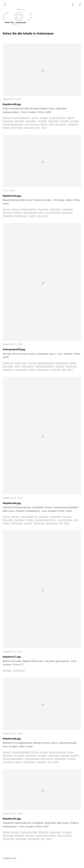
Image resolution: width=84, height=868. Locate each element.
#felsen (71, 118)
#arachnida (8, 363)
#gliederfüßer (28, 366)
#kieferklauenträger (45, 366)
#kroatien (42, 121)
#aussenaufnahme (21, 118)
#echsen (44, 118)
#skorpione (8, 370)
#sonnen (28, 523)
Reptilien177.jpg (12, 657)
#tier (38, 128)
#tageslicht (29, 128)
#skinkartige (61, 124)
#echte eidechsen (58, 118)
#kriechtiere (31, 121)
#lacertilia (65, 121)
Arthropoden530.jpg (14, 349)
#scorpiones (71, 366)
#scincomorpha (32, 124)
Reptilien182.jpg (12, 739)
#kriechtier (19, 121)
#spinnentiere (21, 370)
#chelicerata (62, 363)
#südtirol (32, 216)
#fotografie (8, 121)
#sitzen (44, 124)
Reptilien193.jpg (12, 196)
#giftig (17, 366)
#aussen (7, 118)
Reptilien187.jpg (12, 819)
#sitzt (51, 124)
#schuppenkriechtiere (13, 124)
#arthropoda (21, 363)
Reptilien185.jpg (12, 104)
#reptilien (75, 121)
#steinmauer (17, 128)
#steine (6, 128)
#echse (35, 118)
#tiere (44, 128)
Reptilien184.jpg (12, 503)
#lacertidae (53, 121)
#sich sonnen (47, 759)
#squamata (73, 124)
